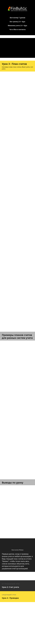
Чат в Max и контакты (17, 29)
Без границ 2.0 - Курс (17, 22)
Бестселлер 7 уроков (17, 18)
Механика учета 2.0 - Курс (17, 26)
